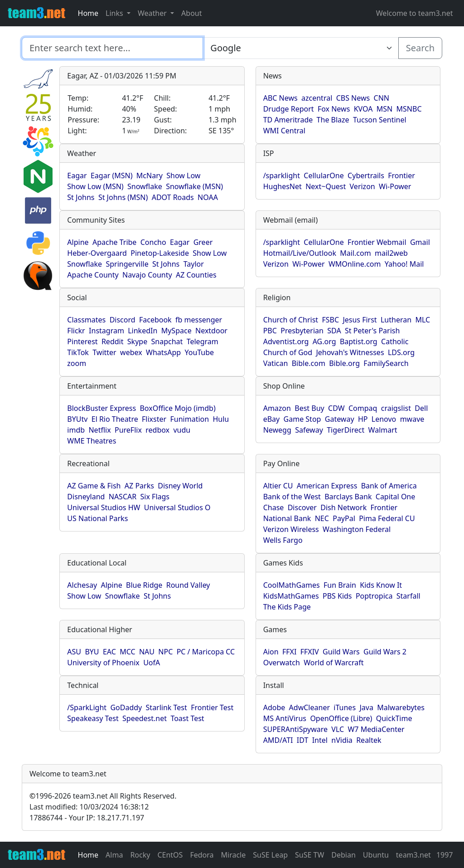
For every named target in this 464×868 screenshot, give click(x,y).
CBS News (353, 98)
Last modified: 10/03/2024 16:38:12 (89, 807)
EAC (109, 652)
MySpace (176, 331)
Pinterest (82, 341)
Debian (343, 855)
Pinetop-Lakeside (160, 253)
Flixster (154, 419)
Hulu (221, 419)
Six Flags (155, 497)
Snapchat (167, 341)
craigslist (396, 408)
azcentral (317, 98)
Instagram (106, 331)
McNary (150, 176)
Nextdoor (211, 331)
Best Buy (309, 408)
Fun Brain (340, 585)
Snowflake (145, 186)
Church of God (288, 352)
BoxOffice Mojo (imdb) (177, 408)
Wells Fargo (283, 540)
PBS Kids (337, 596)
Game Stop (302, 419)
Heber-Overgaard (97, 253)
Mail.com (355, 253)
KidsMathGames (291, 596)
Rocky (140, 855)
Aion (271, 652)
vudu (182, 430)
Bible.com (309, 363)
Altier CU (278, 486)
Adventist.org (286, 341)
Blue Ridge (144, 585)
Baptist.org (359, 341)
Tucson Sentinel (380, 120)
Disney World (180, 486)
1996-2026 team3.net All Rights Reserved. (103, 796)
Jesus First (360, 320)
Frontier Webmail (377, 242)
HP (363, 419)
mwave (412, 419)
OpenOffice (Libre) (341, 718)
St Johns (81, 197)
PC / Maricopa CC (206, 652)
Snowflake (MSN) (194, 186)
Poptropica (374, 596)
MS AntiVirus (285, 718)
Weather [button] (153, 13)
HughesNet (283, 186)
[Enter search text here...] (300, 48)
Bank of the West (292, 497)
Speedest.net (145, 718)
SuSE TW (309, 855)
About (191, 13)
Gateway (340, 419)
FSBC (330, 320)
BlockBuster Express (101, 408)
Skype (137, 341)
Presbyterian (302, 331)
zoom (77, 363)
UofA (152, 663)
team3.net (413, 855)
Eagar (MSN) (112, 176)
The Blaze (333, 120)
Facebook (155, 320)
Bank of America (389, 486)
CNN (382, 98)
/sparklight (282, 176)
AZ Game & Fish (94, 486)
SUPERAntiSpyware (295, 729)
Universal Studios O (177, 507)
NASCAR (123, 497)
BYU (92, 652)
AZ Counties (196, 275)
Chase (274, 507)
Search (420, 48)
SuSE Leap (270, 855)
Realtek (369, 740)
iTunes (345, 707)
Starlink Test (167, 707)
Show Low (183, 176)
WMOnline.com (355, 264)
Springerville (127, 264)
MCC (127, 652)
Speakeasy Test (93, 718)
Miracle (234, 855)
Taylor (194, 264)
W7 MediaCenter (376, 729)
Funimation (190, 419)
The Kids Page (287, 607)
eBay (272, 419)
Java (366, 707)
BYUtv (77, 419)
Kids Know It (381, 585)
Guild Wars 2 (385, 652)
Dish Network (343, 507)
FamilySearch (386, 363)
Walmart (383, 430)
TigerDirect (346, 430)
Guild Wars (341, 652)
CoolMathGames (292, 585)
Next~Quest (326, 186)
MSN (384, 109)
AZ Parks (139, 486)
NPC (165, 652)
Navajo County (147, 275)
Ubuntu (376, 855)
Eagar (77, 176)
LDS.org (401, 352)
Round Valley (188, 585)
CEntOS (170, 855)
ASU (74, 652)
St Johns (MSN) (123, 197)
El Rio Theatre (115, 419)
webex (131, 352)
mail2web (391, 253)
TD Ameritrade (288, 120)
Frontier (401, 176)
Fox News (334, 109)
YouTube (199, 352)
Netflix (99, 430)
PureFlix (128, 430)
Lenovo (384, 419)
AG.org (324, 341)
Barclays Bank (348, 497)
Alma (114, 855)
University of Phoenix (103, 663)
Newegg (277, 430)
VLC (338, 729)
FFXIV (310, 652)
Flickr (76, 331)
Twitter (104, 352)
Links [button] (115, 13)
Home (88, 13)
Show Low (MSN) (95, 186)
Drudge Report (289, 109)
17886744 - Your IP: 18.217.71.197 (87, 818)
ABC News (280, 98)
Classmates (86, 320)
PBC (270, 331)
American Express (327, 486)
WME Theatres (92, 441)
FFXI (289, 652)
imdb (76, 430)
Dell (421, 408)
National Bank (287, 518)
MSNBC (409, 109)
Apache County (93, 275)
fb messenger (199, 320)
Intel (320, 740)
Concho (153, 242)
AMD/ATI (278, 740)
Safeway (309, 430)
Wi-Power (395, 186)
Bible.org (344, 363)
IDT (303, 740)
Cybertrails (366, 176)
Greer (203, 242)
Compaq (363, 408)
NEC (322, 518)
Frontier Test (212, 707)
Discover (302, 507)
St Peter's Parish (372, 331)
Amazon (277, 408)
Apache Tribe (115, 242)
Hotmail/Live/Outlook (300, 253)
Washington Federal (357, 529)
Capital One (396, 497)
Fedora (202, 855)
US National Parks (97, 518)
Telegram (203, 341)
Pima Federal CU (387, 518)
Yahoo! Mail (404, 264)
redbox (157, 430)
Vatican (276, 363)
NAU (147, 652)
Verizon (362, 186)
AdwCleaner (309, 707)
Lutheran (396, 320)
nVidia (342, 740)
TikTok (78, 352)
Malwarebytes (401, 707)
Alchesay (82, 585)
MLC (423, 320)
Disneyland (86, 497)
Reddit (113, 341)
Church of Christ (291, 320)
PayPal (344, 518)
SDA (334, 331)
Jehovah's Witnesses (350, 352)
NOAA (208, 197)
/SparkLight (87, 707)
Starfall (408, 596)
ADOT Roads (173, 197)
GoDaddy (126, 707)
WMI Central (284, 131)
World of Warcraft (333, 663)
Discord (123, 320)
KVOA (363, 109)
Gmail (420, 242)
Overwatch (282, 663)
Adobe (274, 707)
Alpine (78, 242)
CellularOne (324, 176)
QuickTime (394, 718)
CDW (336, 408)
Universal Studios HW (104, 507)
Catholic (395, 341)
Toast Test (187, 718)
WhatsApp (163, 352)
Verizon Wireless (291, 529)
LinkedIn (143, 331)
